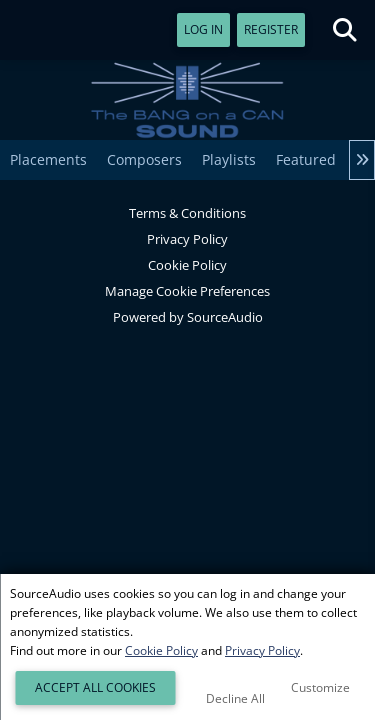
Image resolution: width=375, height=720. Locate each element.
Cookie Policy (187, 265)
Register (271, 29)
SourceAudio (225, 317)
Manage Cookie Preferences (187, 291)
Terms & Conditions (187, 213)
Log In (203, 29)
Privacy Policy (187, 239)
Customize (320, 687)
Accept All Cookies (95, 687)
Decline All (235, 698)
